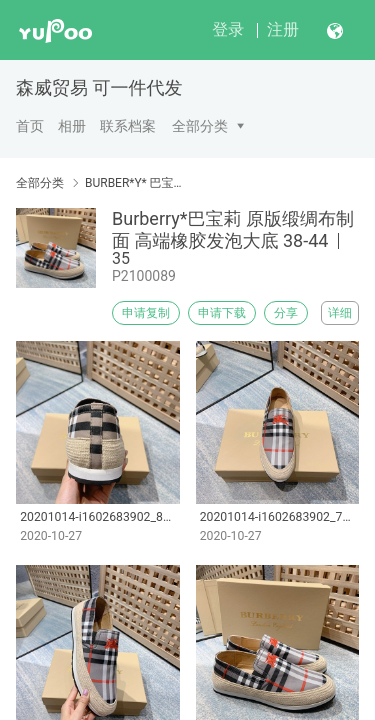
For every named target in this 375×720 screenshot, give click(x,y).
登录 (228, 29)
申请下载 (222, 313)
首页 (30, 126)
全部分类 (200, 126)
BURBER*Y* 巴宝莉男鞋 (137, 183)
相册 (72, 126)
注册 (283, 29)
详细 (340, 313)
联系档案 (128, 126)
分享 (286, 313)
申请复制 (146, 313)
